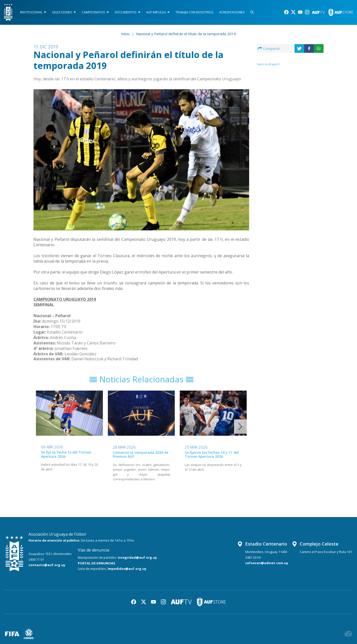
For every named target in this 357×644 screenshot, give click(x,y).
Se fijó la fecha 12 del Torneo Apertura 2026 (66, 454)
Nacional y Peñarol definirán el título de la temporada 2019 (186, 34)
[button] (240, 427)
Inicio (125, 34)
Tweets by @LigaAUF (268, 64)
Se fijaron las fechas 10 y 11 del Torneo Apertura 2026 (212, 454)
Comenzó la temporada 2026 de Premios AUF (141, 454)
